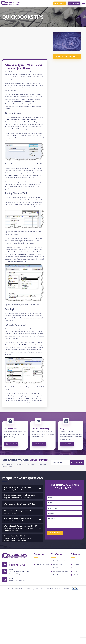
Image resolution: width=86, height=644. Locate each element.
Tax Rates (56, 541)
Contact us (40, 417)
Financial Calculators (42, 538)
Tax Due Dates (58, 538)
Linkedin (76, 545)
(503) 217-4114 (75, 3)
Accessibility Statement (53, 562)
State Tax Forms (58, 548)
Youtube (76, 548)
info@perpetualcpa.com (18, 554)
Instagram (77, 538)
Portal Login (60, 3)
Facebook (77, 534)
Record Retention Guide (61, 545)
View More (67, 417)
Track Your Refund (59, 534)
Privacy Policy (29, 562)
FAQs (37, 534)
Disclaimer (40, 562)
